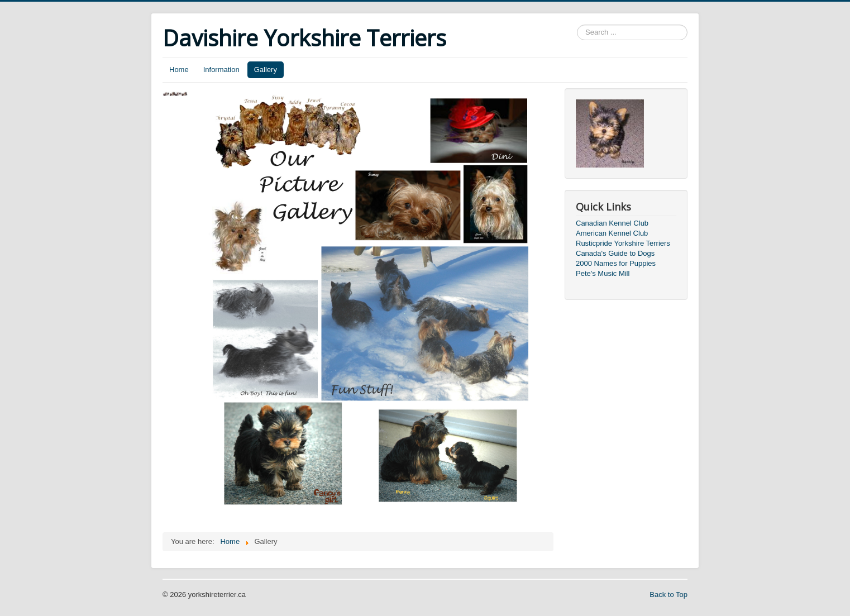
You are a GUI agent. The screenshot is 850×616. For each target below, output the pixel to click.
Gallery (266, 70)
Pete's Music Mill (603, 273)
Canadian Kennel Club (612, 223)
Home (179, 70)
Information (221, 70)
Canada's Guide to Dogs (615, 253)
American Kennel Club (612, 233)
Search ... (577, 25)
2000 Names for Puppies (616, 263)
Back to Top (668, 594)
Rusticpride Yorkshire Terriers (623, 243)
